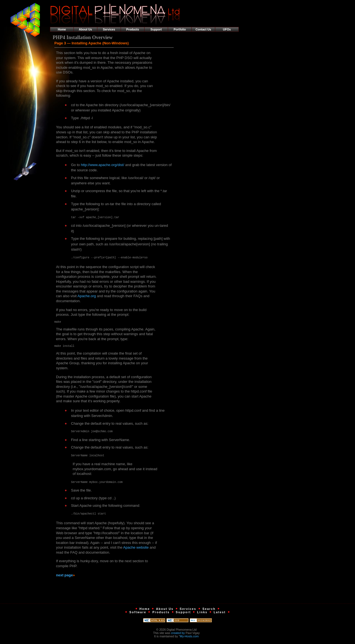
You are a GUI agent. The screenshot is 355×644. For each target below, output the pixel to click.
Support (156, 29)
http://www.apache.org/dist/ (102, 165)
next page (64, 577)
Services (109, 29)
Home (62, 29)
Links (202, 614)
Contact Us (203, 29)
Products (133, 29)
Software (138, 614)
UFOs (227, 29)
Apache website (136, 549)
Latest (220, 614)
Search (209, 610)
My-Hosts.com (189, 638)
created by (178, 635)
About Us (85, 29)
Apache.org (87, 296)
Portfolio (180, 29)
